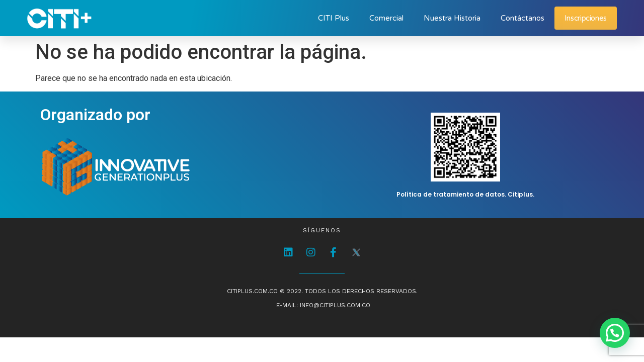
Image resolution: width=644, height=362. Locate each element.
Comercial (386, 18)
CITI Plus (334, 18)
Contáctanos (522, 18)
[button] (615, 333)
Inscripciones (586, 18)
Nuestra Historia (452, 18)
